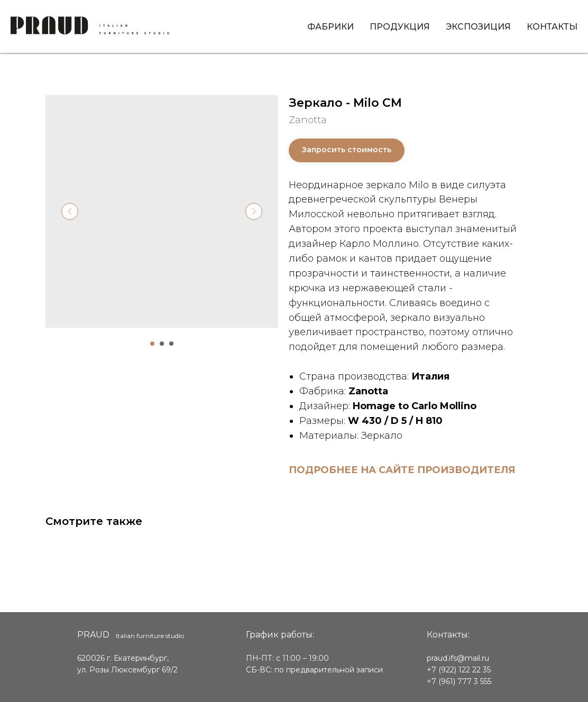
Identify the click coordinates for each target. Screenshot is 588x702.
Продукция (400, 27)
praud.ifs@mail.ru (458, 658)
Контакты (552, 27)
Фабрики (330, 27)
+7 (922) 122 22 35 (459, 670)
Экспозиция (478, 27)
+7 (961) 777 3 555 (459, 681)
